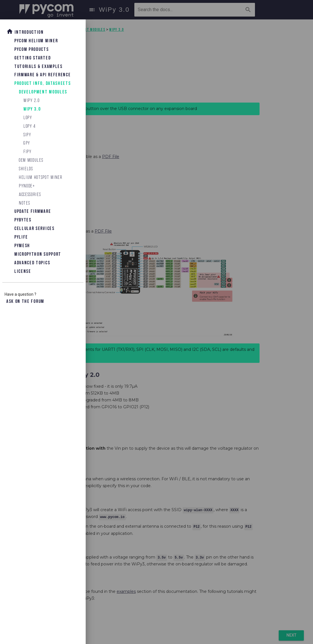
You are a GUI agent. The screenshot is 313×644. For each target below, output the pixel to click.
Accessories (30, 195)
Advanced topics (32, 263)
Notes (24, 203)
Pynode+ (27, 186)
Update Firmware (33, 212)
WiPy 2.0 (31, 101)
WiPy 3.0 (32, 109)
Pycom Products (32, 50)
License (23, 272)
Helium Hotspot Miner (41, 178)
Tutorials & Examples (38, 67)
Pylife (21, 237)
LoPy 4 (30, 126)
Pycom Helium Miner (36, 41)
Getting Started (32, 58)
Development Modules (43, 92)
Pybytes (23, 220)
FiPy (28, 152)
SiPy (27, 135)
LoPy (28, 118)
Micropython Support (38, 254)
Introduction (25, 32)
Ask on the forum (25, 302)
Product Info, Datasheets (42, 84)
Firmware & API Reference (42, 75)
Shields (26, 169)
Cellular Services (34, 229)
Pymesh (22, 246)
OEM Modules (31, 160)
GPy (27, 143)
